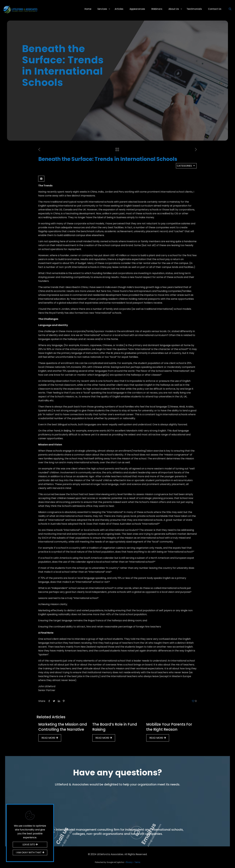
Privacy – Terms (133, 862)
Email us (190, 811)
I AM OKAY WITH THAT (30, 852)
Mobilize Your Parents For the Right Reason (169, 727)
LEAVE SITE (30, 845)
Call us (106, 811)
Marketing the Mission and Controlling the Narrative (63, 727)
